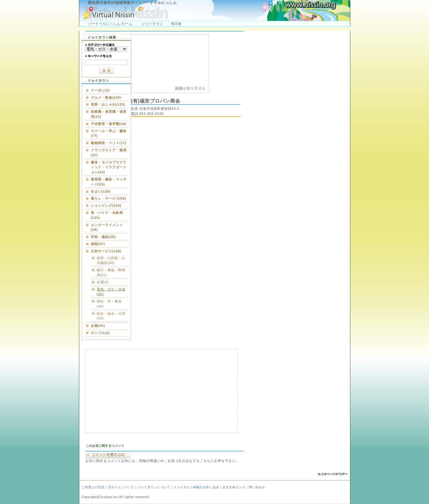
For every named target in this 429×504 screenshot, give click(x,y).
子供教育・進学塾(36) (109, 124)
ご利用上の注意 (93, 487)
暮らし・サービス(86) (109, 198)
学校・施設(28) (103, 237)
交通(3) (103, 282)
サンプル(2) (101, 333)
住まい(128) (101, 191)
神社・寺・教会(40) (109, 304)
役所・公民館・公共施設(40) (111, 260)
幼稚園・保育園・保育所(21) (109, 114)
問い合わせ (257, 487)
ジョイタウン (152, 24)
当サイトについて (121, 487)
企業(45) (98, 326)
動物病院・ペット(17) (109, 143)
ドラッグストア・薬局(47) (109, 153)
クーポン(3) (101, 90)
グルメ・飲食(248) (106, 98)
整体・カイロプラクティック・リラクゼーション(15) (109, 167)
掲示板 (176, 24)
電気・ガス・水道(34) (111, 292)
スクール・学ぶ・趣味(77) (109, 133)
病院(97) (98, 244)
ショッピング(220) (106, 205)
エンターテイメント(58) (107, 227)
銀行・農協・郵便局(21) (111, 272)
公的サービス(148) (106, 251)
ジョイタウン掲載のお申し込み (196, 487)
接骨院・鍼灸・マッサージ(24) (109, 182)
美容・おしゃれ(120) (108, 104)
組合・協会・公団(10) (111, 316)
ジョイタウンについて (154, 487)
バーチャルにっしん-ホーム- (111, 24)
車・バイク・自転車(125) (107, 215)
